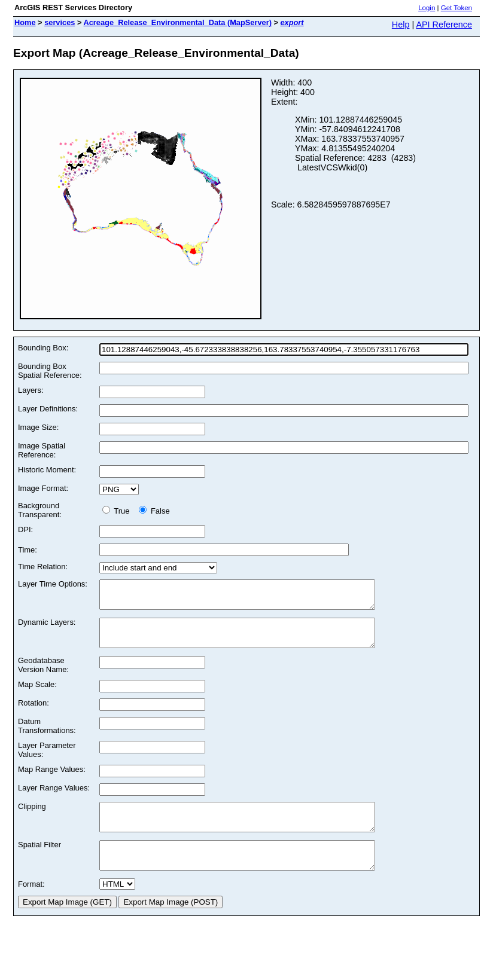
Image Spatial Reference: (42, 450)
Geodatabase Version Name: (43, 676)
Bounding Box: (43, 348)
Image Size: (38, 427)
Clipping (32, 817)
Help (401, 25)
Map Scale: (37, 695)
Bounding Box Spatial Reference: (50, 371)
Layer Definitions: (48, 409)
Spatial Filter (39, 861)
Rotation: (34, 714)
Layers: (31, 390)
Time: (28, 550)
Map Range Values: (52, 780)
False (154, 511)
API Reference (444, 25)
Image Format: (43, 488)
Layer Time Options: (53, 584)
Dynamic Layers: (47, 628)
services (60, 22)
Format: (31, 906)
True (118, 511)
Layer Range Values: (54, 799)
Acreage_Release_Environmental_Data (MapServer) (178, 22)
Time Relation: (43, 567)
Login (427, 8)
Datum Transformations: (47, 737)
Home (25, 22)
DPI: (25, 529)
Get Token (457, 8)
